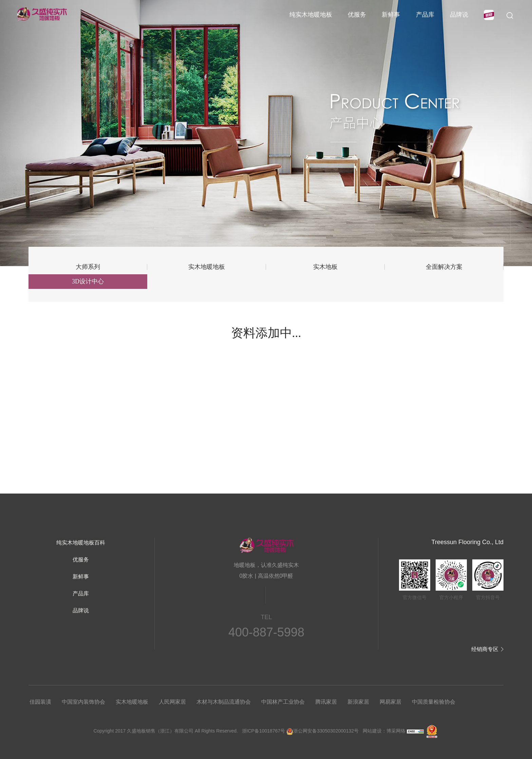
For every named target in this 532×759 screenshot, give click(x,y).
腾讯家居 (326, 702)
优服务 (357, 15)
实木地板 (325, 267)
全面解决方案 (444, 267)
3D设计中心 (88, 281)
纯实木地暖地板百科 (81, 543)
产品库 (425, 15)
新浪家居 (358, 702)
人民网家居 (172, 702)
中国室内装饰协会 (83, 702)
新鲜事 (391, 15)
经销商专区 (485, 649)
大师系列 (88, 267)
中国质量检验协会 (434, 702)
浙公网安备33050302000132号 (322, 731)
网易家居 (391, 702)
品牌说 (459, 15)
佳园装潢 (40, 702)
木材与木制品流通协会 (224, 702)
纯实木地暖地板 (311, 15)
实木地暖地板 (207, 267)
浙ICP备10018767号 (264, 731)
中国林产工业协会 (283, 702)
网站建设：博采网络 (384, 731)
